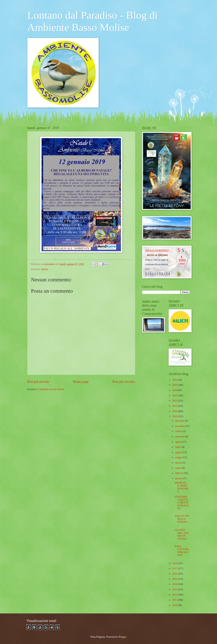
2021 (175, 406)
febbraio (179, 473)
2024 (175, 390)
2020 (175, 411)
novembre (180, 426)
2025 (175, 385)
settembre (180, 437)
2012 (175, 595)
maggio (179, 457)
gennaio (179, 478)
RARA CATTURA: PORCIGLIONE (182, 551)
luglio (178, 447)
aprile (178, 463)
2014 (175, 584)
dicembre (180, 421)
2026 (175, 380)
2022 (175, 401)
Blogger (122, 637)
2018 (175, 563)
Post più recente (38, 382)
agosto (179, 442)
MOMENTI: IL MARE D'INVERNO (182, 487)
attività (44, 269)
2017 (175, 568)
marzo (179, 468)
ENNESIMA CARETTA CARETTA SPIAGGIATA (182, 503)
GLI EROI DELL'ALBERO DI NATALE (182, 534)
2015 (175, 579)
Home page (81, 382)
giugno (179, 452)
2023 (175, 396)
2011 (175, 600)
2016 (175, 574)
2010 (175, 605)
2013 (175, 590)
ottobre (179, 431)
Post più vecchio (124, 382)
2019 (175, 416)
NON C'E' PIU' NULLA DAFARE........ (182, 520)
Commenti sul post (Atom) (51, 389)
